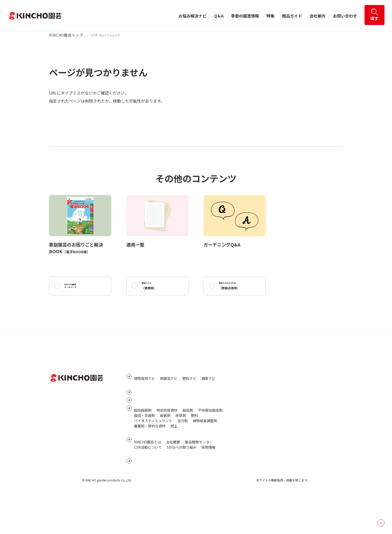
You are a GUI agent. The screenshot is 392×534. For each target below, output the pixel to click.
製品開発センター (199, 475)
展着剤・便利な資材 (150, 453)
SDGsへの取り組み (182, 480)
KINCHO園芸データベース (76, 288)
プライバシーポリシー (258, 395)
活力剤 (182, 448)
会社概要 (173, 475)
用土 (174, 453)
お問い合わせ (345, 16)
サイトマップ (251, 379)
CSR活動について (148, 480)
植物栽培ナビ (144, 388)
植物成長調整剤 (205, 448)
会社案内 (317, 16)
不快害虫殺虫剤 (210, 437)
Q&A (138, 401)
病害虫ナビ (169, 388)
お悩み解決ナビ (192, 16)
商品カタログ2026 (235, 288)
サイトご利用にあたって (259, 410)
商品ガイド (292, 16)
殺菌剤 (165, 443)
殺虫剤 (188, 437)
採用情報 (208, 480)
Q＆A (219, 16)
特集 (270, 16)
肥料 (194, 443)
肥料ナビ (189, 388)
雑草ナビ (208, 388)
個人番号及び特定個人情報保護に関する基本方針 (279, 402)
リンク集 (247, 387)
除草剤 (181, 443)
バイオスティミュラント (153, 448)
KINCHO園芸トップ (66, 35)
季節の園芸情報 (245, 16)
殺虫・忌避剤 (144, 443)
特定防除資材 (167, 437)
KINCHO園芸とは (147, 475)
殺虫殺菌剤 (143, 437)
